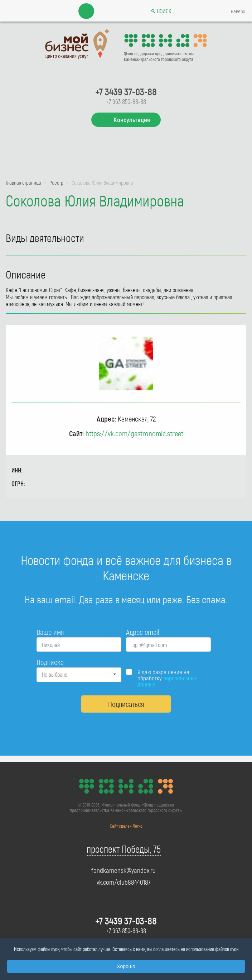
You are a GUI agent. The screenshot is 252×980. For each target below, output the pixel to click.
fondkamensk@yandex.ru (123, 870)
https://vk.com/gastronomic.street (134, 433)
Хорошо (126, 966)
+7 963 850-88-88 (126, 101)
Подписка (50, 662)
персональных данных (167, 681)
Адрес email (143, 632)
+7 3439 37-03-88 (126, 91)
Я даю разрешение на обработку (167, 678)
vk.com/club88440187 (124, 882)
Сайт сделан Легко (126, 826)
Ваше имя (50, 632)
